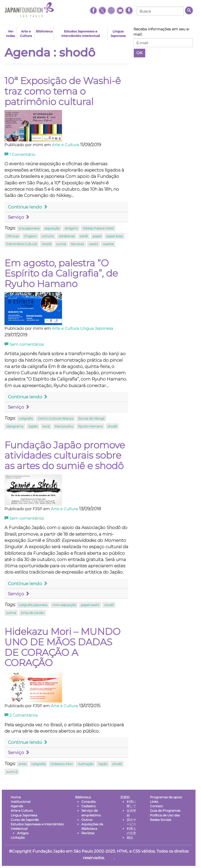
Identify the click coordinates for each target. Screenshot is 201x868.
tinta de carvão (32, 613)
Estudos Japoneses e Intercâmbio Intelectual (81, 34)
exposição (52, 228)
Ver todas (10, 34)
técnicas (77, 244)
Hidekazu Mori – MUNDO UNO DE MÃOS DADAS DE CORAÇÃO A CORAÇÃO (62, 647)
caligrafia (26, 418)
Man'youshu (64, 426)
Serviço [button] (19, 217)
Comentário (20, 155)
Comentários (21, 715)
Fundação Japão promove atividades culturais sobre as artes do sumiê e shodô (65, 455)
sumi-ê (12, 772)
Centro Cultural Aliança (55, 418)
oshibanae (67, 236)
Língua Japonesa (118, 34)
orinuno (48, 236)
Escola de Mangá (91, 418)
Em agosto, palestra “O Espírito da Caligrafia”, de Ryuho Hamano (61, 273)
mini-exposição (64, 605)
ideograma (15, 426)
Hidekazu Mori (62, 764)
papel (97, 236)
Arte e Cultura (26, 34)
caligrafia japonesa (33, 605)
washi (93, 244)
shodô (47, 244)
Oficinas (13, 236)
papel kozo (115, 236)
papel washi (90, 605)
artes (23, 764)
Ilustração (85, 764)
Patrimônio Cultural (22, 244)
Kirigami (71, 228)
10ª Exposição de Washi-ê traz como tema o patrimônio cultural (63, 91)
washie (108, 244)
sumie (61, 244)
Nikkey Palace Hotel (98, 228)
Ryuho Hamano (90, 426)
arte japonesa (29, 228)
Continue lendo (28, 207)
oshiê (84, 236)
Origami (30, 236)
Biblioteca (44, 31)
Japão (33, 426)
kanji (46, 426)
